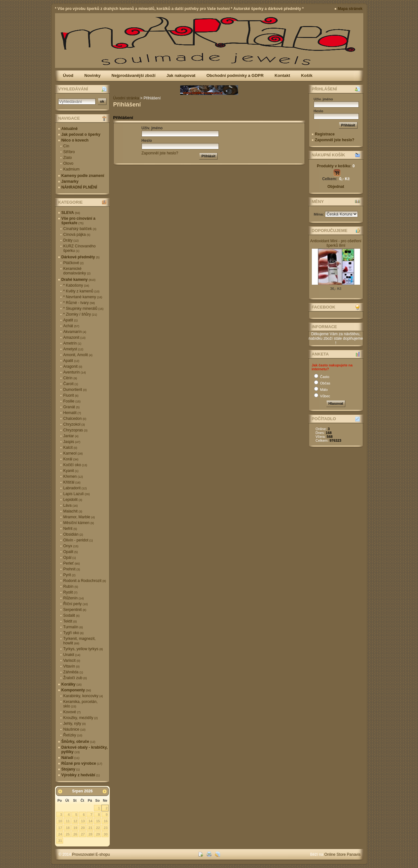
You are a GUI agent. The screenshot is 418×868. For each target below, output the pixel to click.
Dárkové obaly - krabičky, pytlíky (85, 750)
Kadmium (72, 169)
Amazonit (74, 337)
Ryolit (70, 592)
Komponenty (76, 690)
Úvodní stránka (126, 98)
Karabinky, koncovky (83, 696)
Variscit (72, 660)
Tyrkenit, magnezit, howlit (80, 641)
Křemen (73, 476)
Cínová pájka (77, 235)
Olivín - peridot (78, 540)
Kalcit (70, 448)
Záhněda (73, 672)
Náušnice (74, 729)
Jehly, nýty (75, 724)
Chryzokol (74, 424)
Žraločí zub (75, 678)
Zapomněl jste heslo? (160, 153)
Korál (71, 459)
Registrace (325, 134)
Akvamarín (75, 332)
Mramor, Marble (79, 517)
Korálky (72, 684)
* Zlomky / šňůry (80, 314)
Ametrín (72, 343)
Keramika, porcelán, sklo (81, 704)
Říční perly (76, 604)
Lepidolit (73, 500)
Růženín (74, 598)
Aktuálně (70, 129)
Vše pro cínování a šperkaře (79, 221)
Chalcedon (75, 419)
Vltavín (72, 666)
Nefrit (70, 529)
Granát (72, 407)
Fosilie (72, 401)
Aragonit (73, 366)
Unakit (72, 655)
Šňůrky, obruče (78, 742)
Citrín (70, 378)
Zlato (68, 158)
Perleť (72, 563)
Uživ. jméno (152, 128)
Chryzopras (75, 430)
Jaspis (72, 442)
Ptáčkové (74, 263)
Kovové (72, 712)
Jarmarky (70, 181)
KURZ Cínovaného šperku (80, 248)
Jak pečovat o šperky (81, 134)
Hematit (72, 413)
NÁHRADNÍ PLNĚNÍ (79, 187)
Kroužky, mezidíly (81, 718)
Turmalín (73, 627)
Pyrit (70, 575)
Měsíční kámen (79, 523)
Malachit (73, 511)
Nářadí (70, 758)
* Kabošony (76, 285)
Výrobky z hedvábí (81, 775)
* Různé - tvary (79, 303)
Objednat (336, 187)
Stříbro (69, 152)
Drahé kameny (79, 280)
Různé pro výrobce (82, 763)
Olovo (68, 163)
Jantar (71, 436)
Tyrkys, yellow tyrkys (83, 649)
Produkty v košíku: (336, 166)
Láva (71, 505)
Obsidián (73, 534)
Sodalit (72, 615)
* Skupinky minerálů (84, 309)
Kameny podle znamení (83, 176)
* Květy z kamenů (81, 291)
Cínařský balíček (80, 229)
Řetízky (73, 735)
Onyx (71, 546)
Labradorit (75, 488)
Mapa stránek (350, 9)
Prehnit (72, 569)
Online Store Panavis (343, 854)
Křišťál (72, 482)
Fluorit (71, 395)
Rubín (71, 586)
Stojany (71, 769)
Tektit (70, 621)
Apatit (71, 320)
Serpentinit (75, 610)
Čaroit (71, 384)
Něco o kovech (75, 140)
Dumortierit (75, 390)
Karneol (73, 453)
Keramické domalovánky (77, 271)
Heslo (147, 141)
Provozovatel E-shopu (91, 854)
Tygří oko (74, 633)
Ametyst (73, 349)
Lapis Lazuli (77, 494)
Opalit (71, 552)
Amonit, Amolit (78, 355)
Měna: (319, 214)
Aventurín (75, 372)
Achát (71, 326)
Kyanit (71, 471)
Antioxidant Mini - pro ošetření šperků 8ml (336, 243)
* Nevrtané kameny (83, 297)
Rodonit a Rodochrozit (85, 581)
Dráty (71, 240)
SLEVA (71, 213)
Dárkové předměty (81, 257)
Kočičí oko (75, 465)
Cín (66, 146)
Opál (70, 558)
